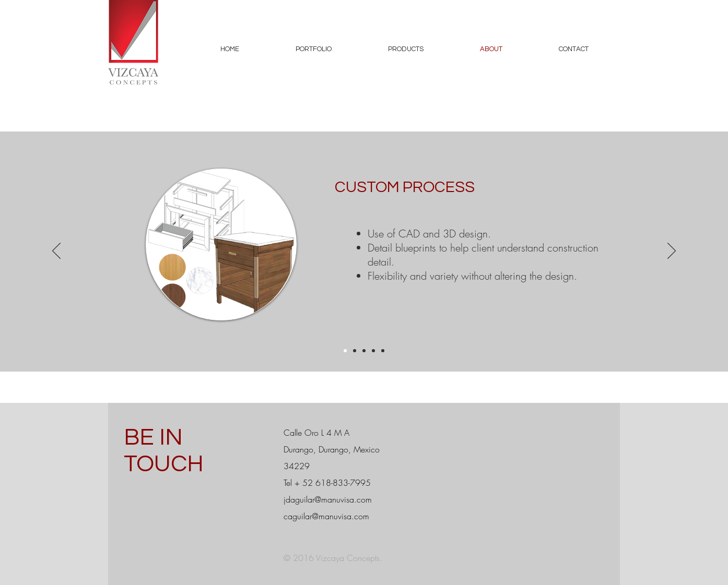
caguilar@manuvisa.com (326, 516)
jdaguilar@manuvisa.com (328, 499)
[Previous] (56, 252)
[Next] (672, 252)
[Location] (373, 351)
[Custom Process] (345, 351)
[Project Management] (355, 351)
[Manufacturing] (364, 351)
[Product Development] (383, 351)
